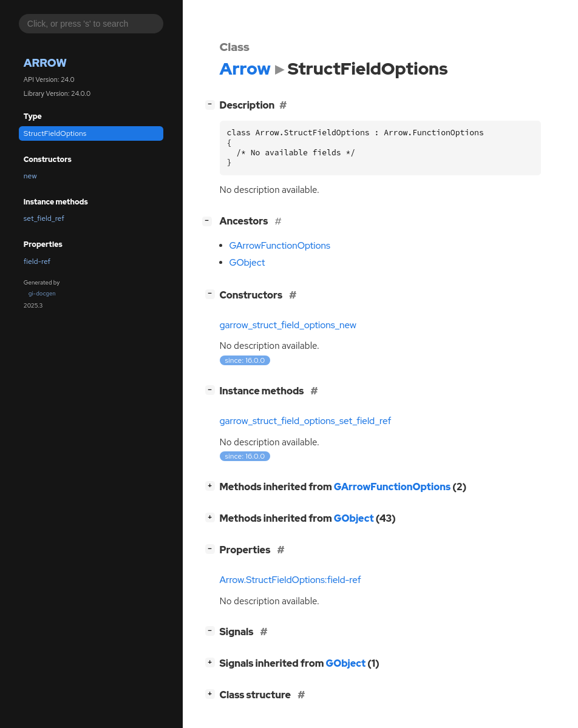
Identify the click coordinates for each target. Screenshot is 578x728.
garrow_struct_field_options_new (288, 325)
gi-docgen (42, 293)
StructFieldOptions (55, 133)
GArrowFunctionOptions (280, 246)
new (30, 176)
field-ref (37, 261)
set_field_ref (44, 218)
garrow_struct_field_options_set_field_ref (306, 421)
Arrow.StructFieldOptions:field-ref (291, 580)
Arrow (45, 63)
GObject (247, 263)
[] (212, 104)
